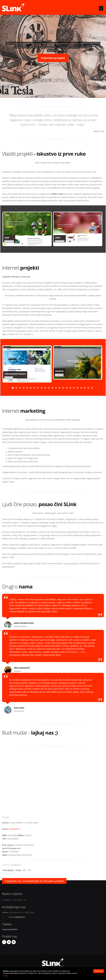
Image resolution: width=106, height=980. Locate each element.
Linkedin (14, 942)
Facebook (4, 942)
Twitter (9, 942)
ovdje (5, 976)
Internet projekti (53, 58)
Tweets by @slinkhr (10, 929)
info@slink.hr (14, 829)
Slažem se (99, 971)
